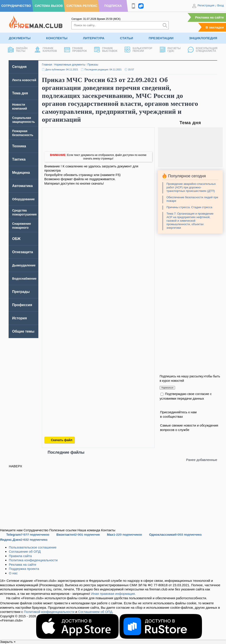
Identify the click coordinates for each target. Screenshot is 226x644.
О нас (13, 573)
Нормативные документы (70, 65)
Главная (47, 65)
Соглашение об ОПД (25, 551)
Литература (94, 38)
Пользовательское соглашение (33, 547)
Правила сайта (20, 556)
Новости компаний (20, 107)
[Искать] (165, 25)
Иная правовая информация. (113, 594)
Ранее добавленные (202, 460)
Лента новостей (24, 80)
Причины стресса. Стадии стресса (189, 207)
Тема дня (20, 93)
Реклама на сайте (209, 17)
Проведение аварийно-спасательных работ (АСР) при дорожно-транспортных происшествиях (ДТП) (191, 187)
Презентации (161, 38)
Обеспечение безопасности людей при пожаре (192, 199)
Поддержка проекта (24, 569)
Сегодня (19, 67)
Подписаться (167, 388)
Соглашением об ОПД (95, 612)
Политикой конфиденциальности (49, 612)
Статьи (127, 38)
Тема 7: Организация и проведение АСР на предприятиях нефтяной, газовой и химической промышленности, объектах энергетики (190, 221)
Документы (20, 38)
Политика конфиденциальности (33, 560)
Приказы (93, 65)
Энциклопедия (203, 38)
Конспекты (57, 38)
